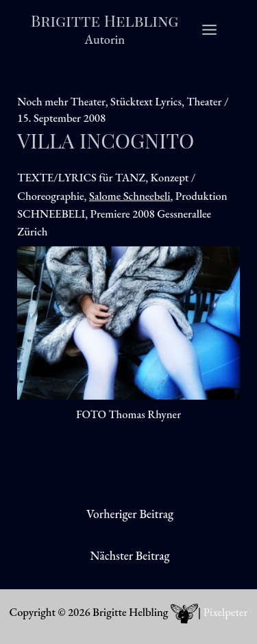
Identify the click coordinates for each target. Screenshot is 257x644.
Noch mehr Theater (61, 101)
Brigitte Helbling (105, 20)
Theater (204, 101)
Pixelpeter (226, 612)
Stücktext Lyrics (146, 101)
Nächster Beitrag (130, 555)
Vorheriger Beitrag (130, 514)
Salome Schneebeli (130, 196)
